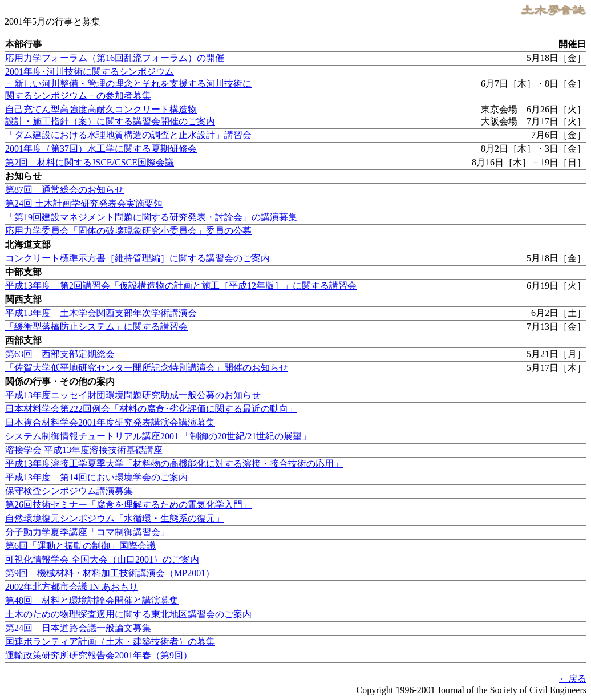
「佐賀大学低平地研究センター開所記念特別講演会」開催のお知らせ (147, 368)
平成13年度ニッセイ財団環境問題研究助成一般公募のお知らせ (133, 395)
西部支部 (23, 340)
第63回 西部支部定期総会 (60, 354)
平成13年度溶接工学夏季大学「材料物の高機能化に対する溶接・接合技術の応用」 (174, 464)
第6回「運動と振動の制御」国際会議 (80, 546)
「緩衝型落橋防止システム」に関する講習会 (96, 327)
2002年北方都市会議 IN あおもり (72, 587)
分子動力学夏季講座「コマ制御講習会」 (87, 532)
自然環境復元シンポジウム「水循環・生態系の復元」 (115, 518)
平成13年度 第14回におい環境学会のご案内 (96, 477)
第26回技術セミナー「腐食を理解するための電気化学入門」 (128, 505)
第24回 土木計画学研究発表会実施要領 (84, 203)
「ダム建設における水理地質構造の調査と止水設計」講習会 (128, 135)
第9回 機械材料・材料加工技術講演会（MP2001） (110, 573)
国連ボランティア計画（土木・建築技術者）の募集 (110, 642)
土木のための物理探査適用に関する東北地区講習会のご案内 (128, 614)
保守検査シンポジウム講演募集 (69, 491)
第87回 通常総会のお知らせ (64, 190)
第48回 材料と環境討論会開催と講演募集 (92, 600)
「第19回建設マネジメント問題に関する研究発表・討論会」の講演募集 (151, 217)
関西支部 (23, 299)
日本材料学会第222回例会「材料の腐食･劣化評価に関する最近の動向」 (151, 409)
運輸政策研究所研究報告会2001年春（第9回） (99, 655)
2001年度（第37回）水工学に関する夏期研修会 (101, 149)
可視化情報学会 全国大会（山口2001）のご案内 (102, 559)
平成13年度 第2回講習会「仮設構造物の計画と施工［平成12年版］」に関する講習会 (181, 286)
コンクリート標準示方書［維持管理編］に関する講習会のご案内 (137, 258)
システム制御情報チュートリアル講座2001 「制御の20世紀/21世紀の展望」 (158, 436)
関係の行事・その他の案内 (60, 381)
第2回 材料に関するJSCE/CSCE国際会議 (90, 162)
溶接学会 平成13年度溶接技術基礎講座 (84, 450)
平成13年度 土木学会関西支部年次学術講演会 (101, 313)
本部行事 (23, 44)
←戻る (573, 679)
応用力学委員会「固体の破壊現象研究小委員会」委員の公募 (128, 231)
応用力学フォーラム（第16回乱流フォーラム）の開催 (115, 58)
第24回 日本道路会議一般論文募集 (78, 628)
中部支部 (23, 272)
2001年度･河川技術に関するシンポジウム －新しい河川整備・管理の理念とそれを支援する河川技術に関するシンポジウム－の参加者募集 (128, 84)
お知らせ (23, 176)
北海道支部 (28, 244)
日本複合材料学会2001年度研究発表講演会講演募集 (110, 422)
